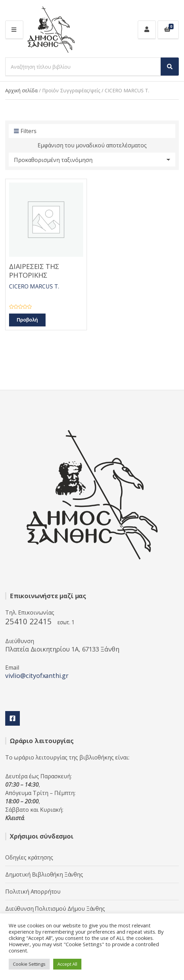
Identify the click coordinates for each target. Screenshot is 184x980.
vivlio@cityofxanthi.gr (37, 676)
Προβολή (27, 320)
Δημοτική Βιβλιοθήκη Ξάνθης (44, 874)
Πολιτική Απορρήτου (33, 892)
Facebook (13, 718)
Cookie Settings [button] (29, 964)
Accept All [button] (67, 964)
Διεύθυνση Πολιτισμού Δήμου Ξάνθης (55, 909)
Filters (25, 131)
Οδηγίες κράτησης (29, 857)
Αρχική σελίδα (21, 90)
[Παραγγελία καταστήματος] (92, 160)
